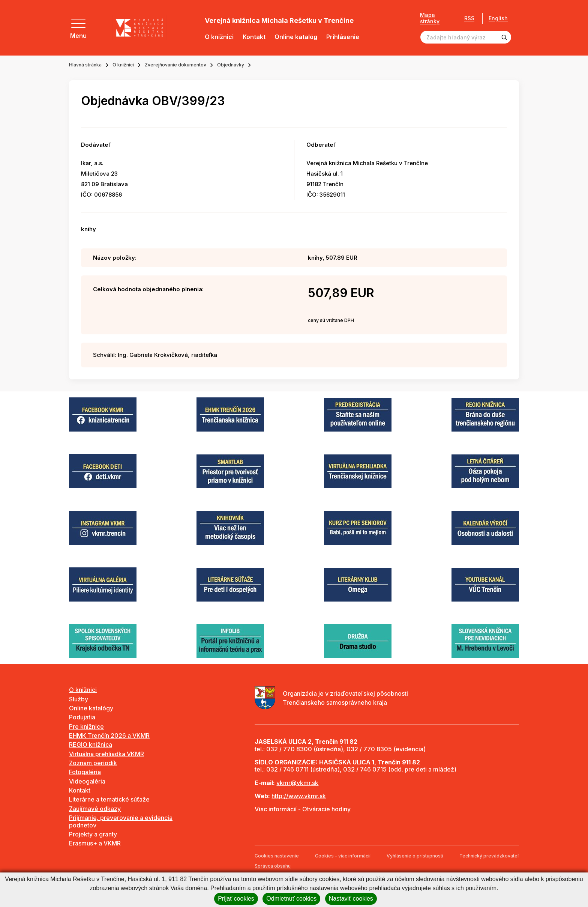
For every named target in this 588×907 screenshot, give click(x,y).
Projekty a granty (93, 834)
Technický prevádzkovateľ (489, 856)
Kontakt (254, 37)
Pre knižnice (86, 727)
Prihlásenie (343, 37)
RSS (469, 18)
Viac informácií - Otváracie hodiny (303, 809)
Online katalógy (91, 708)
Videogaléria (87, 781)
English (498, 18)
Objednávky (231, 65)
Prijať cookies (236, 899)
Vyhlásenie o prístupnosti (415, 856)
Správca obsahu (273, 866)
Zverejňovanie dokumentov (175, 65)
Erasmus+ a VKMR (95, 843)
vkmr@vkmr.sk (297, 783)
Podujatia (82, 717)
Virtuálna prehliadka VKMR (106, 754)
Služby (79, 699)
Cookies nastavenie (277, 856)
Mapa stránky (430, 18)
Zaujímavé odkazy (95, 809)
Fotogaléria (85, 772)
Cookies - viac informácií (343, 856)
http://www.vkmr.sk (299, 796)
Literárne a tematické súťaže (109, 799)
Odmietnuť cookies (291, 899)
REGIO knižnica (91, 745)
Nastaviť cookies (351, 899)
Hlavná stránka (85, 65)
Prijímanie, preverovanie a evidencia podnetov (121, 821)
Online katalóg (296, 37)
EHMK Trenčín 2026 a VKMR (109, 736)
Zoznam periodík (93, 763)
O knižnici (219, 37)
